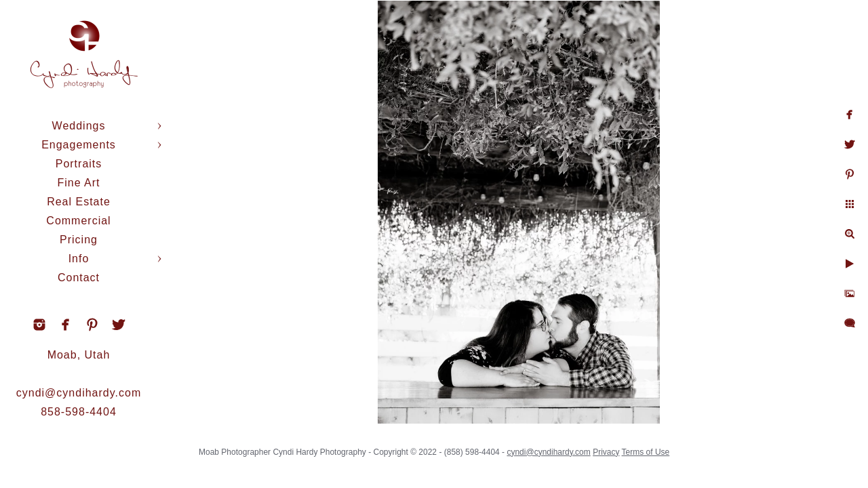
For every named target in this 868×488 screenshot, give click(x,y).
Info (79, 259)
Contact (79, 278)
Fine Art (78, 183)
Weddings (79, 126)
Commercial (78, 221)
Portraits (79, 164)
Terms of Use (664, 447)
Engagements (79, 145)
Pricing (79, 240)
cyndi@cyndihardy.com (79, 393)
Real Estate (79, 202)
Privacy (624, 447)
